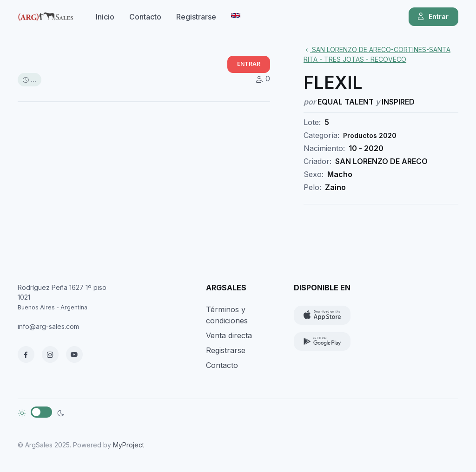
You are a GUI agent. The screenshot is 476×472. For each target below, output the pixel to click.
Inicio (105, 17)
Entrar (433, 17)
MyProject (129, 445)
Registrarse (196, 17)
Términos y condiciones (227, 315)
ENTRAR (249, 64)
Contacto (145, 17)
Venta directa (229, 335)
